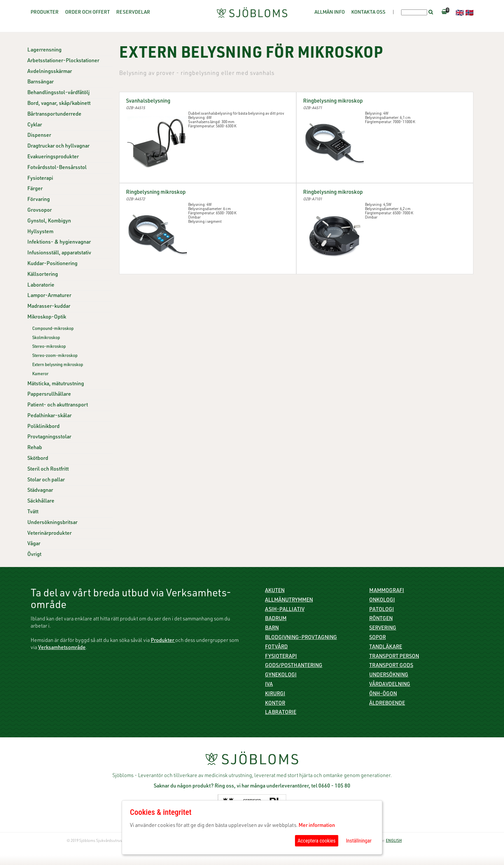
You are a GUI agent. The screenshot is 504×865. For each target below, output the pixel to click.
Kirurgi (275, 694)
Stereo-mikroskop (49, 347)
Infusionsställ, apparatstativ (59, 253)
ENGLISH (394, 841)
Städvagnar (40, 491)
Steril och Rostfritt (48, 470)
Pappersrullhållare (49, 395)
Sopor (378, 638)
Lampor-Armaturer (49, 296)
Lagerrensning (44, 50)
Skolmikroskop (46, 338)
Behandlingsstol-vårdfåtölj (58, 93)
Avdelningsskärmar (50, 72)
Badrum (276, 619)
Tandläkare (386, 647)
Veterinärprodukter (49, 534)
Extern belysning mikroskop (58, 365)
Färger (35, 189)
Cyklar (35, 125)
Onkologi (382, 601)
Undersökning (389, 675)
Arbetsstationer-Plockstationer (63, 61)
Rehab (35, 448)
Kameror (40, 374)
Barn (272, 629)
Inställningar (359, 841)
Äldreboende (387, 704)
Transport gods (391, 666)
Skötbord (38, 459)
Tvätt (33, 512)
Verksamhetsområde (62, 648)
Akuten (275, 591)
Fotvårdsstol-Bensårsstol (57, 168)
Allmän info (330, 13)
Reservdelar (133, 13)
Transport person (394, 657)
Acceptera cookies (317, 841)
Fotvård (276, 647)
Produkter (45, 13)
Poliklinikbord (43, 427)
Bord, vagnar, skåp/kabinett (59, 104)
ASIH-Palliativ (285, 610)
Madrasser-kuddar (49, 307)
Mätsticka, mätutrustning (56, 384)
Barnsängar (41, 82)
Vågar (34, 544)
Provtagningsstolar (49, 437)
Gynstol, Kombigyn (49, 221)
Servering (383, 629)
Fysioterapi (40, 179)
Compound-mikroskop (53, 329)
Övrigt (34, 555)
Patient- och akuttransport (58, 405)
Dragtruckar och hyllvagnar (58, 147)
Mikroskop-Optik (47, 318)
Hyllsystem (40, 232)
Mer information (317, 826)
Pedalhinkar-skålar (49, 416)
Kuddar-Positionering (52, 264)
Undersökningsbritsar (52, 523)
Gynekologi (281, 675)
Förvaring (39, 200)
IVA (269, 685)
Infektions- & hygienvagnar (59, 243)
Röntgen (381, 619)
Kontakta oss (368, 13)
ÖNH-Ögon (383, 694)
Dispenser (39, 136)
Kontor (275, 704)
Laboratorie (41, 286)
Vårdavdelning (390, 685)
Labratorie (281, 713)
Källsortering (43, 275)
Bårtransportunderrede (54, 115)
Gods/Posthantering (294, 666)
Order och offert (87, 13)
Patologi (382, 610)
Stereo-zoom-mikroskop (55, 356)
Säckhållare (41, 502)
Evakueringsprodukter (53, 157)
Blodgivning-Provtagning (301, 638)
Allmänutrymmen (289, 601)
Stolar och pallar (46, 480)
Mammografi (387, 591)
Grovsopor (40, 211)
